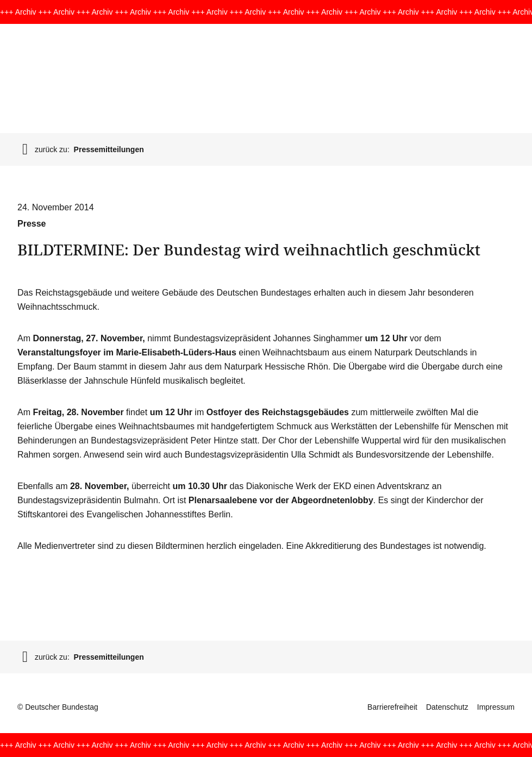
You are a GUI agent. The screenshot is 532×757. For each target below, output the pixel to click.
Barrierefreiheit (392, 707)
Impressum (496, 707)
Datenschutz (447, 707)
